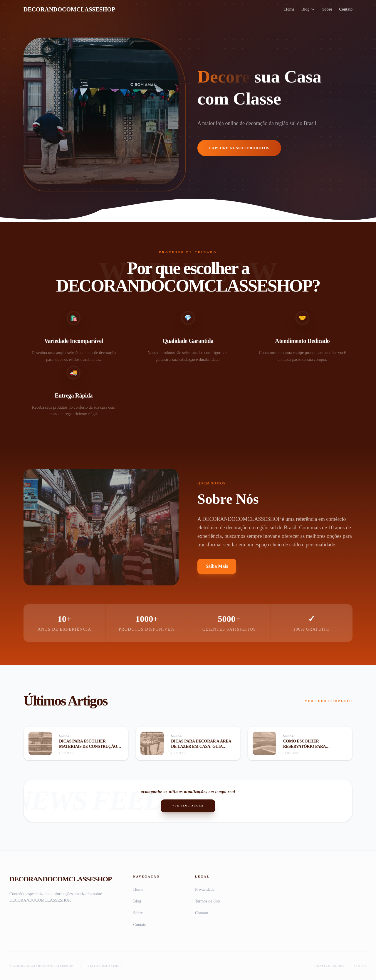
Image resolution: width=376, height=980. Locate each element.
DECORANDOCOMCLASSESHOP (69, 9)
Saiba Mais (217, 566)
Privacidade (205, 889)
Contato (346, 9)
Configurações (330, 966)
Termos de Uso (208, 901)
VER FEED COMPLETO (329, 701)
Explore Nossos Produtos (239, 148)
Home (289, 9)
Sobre (327, 9)
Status (360, 966)
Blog (308, 9)
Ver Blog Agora (188, 806)
